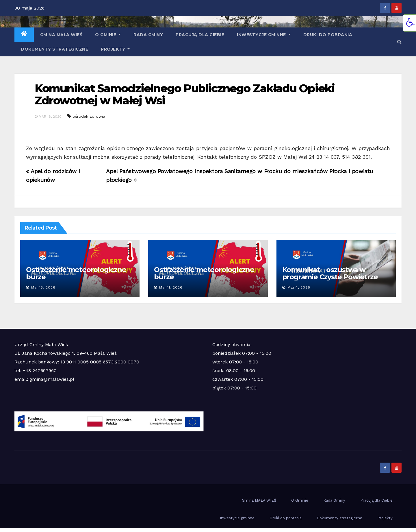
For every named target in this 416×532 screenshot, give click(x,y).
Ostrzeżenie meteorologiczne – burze (78, 273)
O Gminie (108, 35)
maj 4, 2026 (299, 287)
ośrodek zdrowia (89, 116)
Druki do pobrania (328, 35)
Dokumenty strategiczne (54, 49)
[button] (399, 42)
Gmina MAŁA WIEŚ (61, 35)
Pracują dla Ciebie (200, 35)
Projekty (115, 49)
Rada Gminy (148, 35)
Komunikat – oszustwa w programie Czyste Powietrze (330, 273)
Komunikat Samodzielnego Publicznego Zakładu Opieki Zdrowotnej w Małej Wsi (185, 94)
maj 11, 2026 (171, 287)
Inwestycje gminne (264, 35)
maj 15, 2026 (43, 287)
